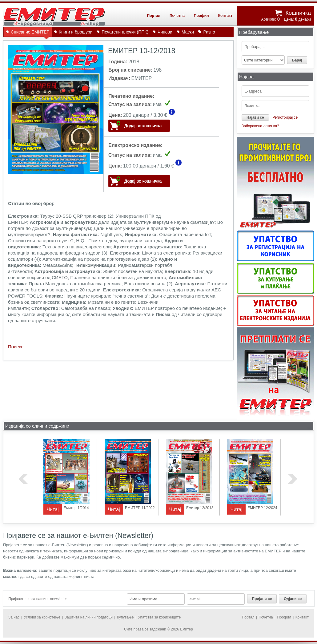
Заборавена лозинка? (260, 126)
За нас (14, 617)
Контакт (225, 16)
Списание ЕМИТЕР (30, 33)
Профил (201, 16)
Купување (125, 617)
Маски (188, 32)
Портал (154, 16)
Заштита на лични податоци (89, 617)
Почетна (177, 16)
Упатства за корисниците (159, 617)
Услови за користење (42, 617)
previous (23, 479)
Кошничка (298, 13)
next (293, 479)
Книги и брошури (76, 32)
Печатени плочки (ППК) (125, 32)
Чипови (165, 32)
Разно (209, 32)
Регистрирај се (285, 117)
